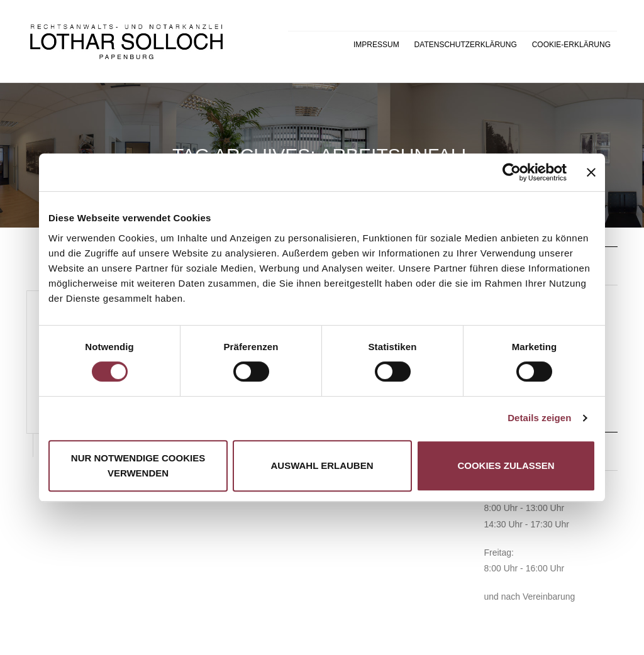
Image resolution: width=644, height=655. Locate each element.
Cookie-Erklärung (571, 45)
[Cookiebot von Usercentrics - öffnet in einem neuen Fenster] (512, 172)
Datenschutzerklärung (466, 45)
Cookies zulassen (506, 465)
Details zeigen (539, 418)
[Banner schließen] (591, 172)
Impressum (376, 45)
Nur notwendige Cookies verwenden (138, 465)
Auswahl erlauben (322, 465)
